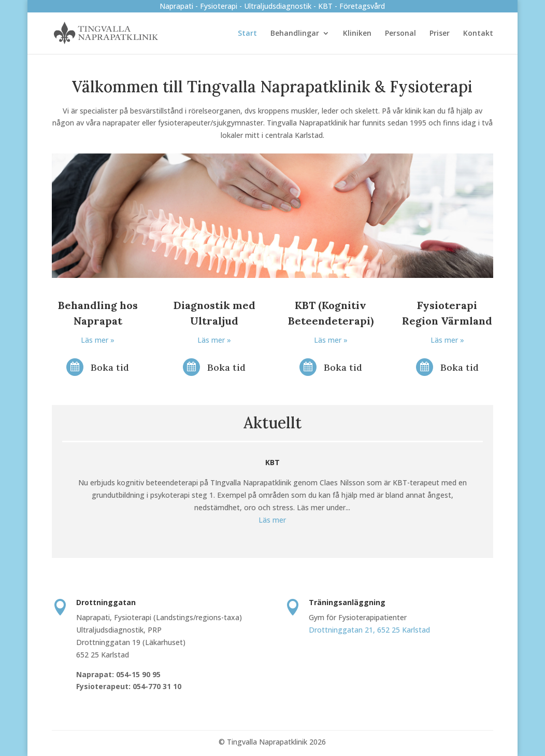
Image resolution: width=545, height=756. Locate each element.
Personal (400, 34)
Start (247, 34)
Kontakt (478, 34)
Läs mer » (98, 340)
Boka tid (110, 367)
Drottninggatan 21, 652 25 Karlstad (369, 630)
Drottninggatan (106, 602)
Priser (440, 34)
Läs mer (272, 520)
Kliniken (357, 34)
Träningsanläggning (347, 602)
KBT (272, 462)
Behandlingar (295, 34)
